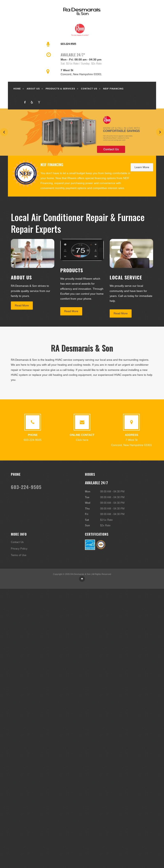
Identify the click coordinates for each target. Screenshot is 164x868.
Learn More (142, 167)
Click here (82, 440)
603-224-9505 (68, 44)
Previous (4, 132)
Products (72, 270)
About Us (33, 89)
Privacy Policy (19, 549)
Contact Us (89, 89)
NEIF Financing (113, 89)
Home (17, 89)
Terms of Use (19, 555)
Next (160, 132)
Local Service (126, 277)
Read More (22, 305)
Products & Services (60, 89)
